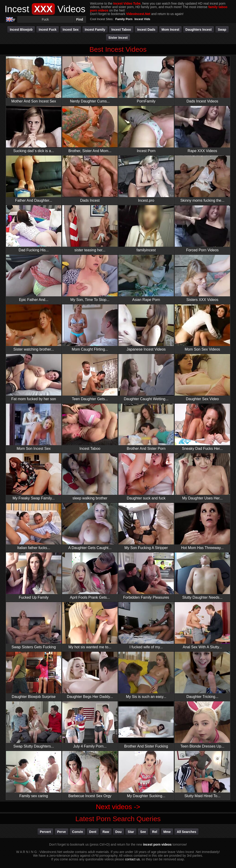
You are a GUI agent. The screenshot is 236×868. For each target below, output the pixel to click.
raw (106, 832)
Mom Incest (170, 30)
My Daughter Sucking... (146, 774)
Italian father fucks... (34, 526)
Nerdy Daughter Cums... (90, 80)
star (131, 832)
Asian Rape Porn (146, 278)
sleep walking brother (90, 477)
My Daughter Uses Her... (202, 477)
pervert (45, 832)
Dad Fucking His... (34, 229)
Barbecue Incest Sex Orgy (90, 774)
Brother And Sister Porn (146, 427)
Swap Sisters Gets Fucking (34, 626)
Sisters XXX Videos (202, 278)
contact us (133, 859)
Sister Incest (118, 38)
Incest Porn (146, 129)
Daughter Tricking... (202, 675)
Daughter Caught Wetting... (146, 377)
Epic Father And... (34, 278)
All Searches (186, 832)
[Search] (45, 19)
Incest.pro (146, 179)
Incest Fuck (48, 30)
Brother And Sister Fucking (146, 725)
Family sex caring (34, 774)
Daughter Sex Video (202, 377)
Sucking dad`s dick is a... (34, 129)
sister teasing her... (90, 229)
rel (155, 832)
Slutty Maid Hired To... (202, 774)
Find (80, 19)
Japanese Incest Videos (146, 328)
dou (118, 832)
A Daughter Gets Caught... (90, 526)
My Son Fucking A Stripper (146, 526)
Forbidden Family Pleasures (146, 576)
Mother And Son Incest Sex (34, 80)
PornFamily (146, 80)
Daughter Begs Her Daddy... (90, 675)
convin (78, 832)
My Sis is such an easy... (146, 675)
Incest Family (95, 30)
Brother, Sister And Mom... (90, 129)
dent (93, 832)
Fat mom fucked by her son (34, 377)
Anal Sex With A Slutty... (202, 626)
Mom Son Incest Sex (34, 427)
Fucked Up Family (34, 576)
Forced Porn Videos (202, 229)
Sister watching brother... (34, 328)
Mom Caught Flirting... (90, 328)
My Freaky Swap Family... (34, 477)
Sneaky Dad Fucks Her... (202, 427)
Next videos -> (118, 807)
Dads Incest (90, 179)
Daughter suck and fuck (146, 477)
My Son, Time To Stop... (90, 278)
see (143, 832)
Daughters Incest (199, 30)
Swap (222, 30)
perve (62, 832)
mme (167, 832)
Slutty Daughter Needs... (202, 576)
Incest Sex (71, 30)
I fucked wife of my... (146, 626)
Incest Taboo (121, 30)
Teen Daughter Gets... (90, 377)
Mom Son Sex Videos (202, 328)
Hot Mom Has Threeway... (202, 526)
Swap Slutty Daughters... (34, 725)
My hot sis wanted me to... (90, 626)
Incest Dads (146, 30)
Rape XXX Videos (202, 129)
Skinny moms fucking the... (202, 179)
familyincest (146, 229)
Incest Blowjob (21, 30)
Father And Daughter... (34, 179)
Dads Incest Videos (202, 80)
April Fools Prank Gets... (90, 576)
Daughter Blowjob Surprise (34, 675)
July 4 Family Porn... (90, 725)
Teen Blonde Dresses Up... (202, 725)
